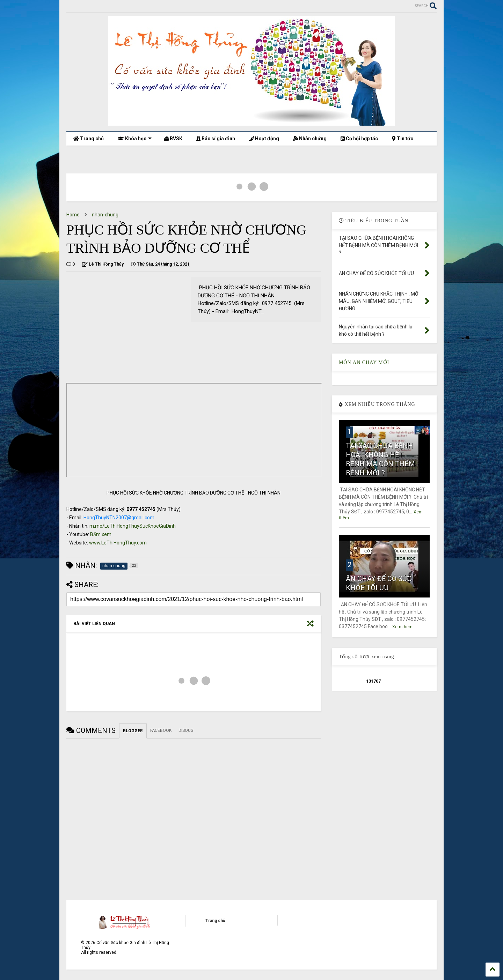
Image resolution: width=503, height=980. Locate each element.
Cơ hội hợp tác (359, 139)
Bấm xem (101, 534)
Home (73, 215)
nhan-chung (105, 215)
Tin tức (403, 139)
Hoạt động (264, 139)
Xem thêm (402, 627)
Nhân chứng (310, 139)
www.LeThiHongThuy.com (118, 543)
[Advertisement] (125, 326)
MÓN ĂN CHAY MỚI (364, 362)
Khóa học (135, 139)
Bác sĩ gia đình (216, 139)
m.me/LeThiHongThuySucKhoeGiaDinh (133, 526)
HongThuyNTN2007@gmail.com (119, 518)
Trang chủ (89, 139)
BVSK (173, 139)
